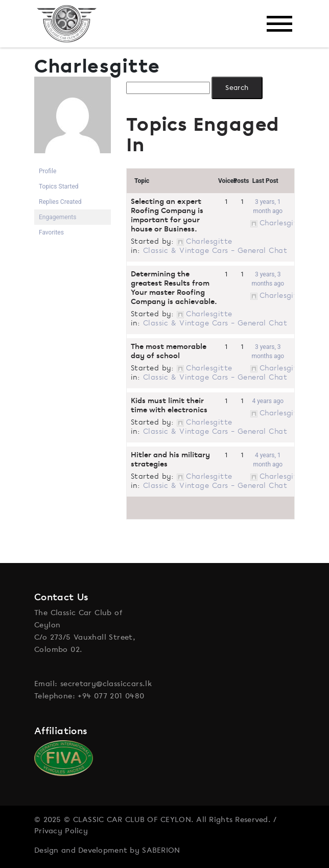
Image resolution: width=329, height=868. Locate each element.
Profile (48, 171)
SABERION (161, 850)
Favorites (51, 232)
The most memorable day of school (169, 351)
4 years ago (268, 401)
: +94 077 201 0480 (109, 696)
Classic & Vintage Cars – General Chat (215, 250)
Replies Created (60, 202)
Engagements (57, 217)
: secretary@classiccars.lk (103, 684)
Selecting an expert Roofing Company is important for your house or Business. (167, 215)
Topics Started (59, 186)
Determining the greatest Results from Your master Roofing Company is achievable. (174, 288)
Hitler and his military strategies (170, 460)
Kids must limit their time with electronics (169, 405)
